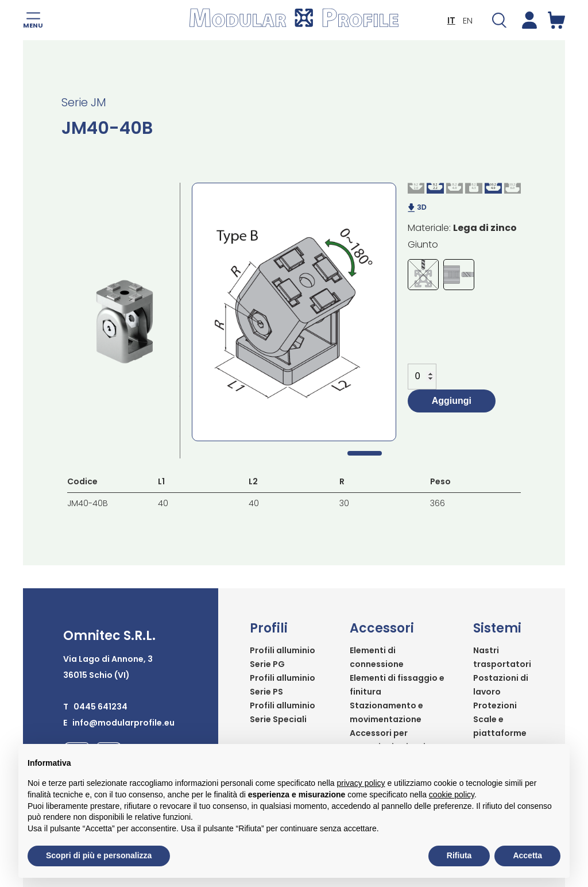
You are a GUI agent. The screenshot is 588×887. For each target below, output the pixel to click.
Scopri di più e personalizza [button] (99, 855)
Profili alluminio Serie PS (283, 685)
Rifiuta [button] (459, 855)
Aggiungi (452, 401)
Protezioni (495, 705)
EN (468, 20)
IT (451, 20)
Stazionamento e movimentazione (386, 712)
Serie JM (84, 102)
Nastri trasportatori (502, 657)
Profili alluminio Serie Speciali (283, 712)
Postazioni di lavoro (501, 685)
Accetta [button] (527, 855)
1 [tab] (365, 453)
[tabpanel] (294, 312)
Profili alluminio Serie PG (283, 657)
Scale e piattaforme (500, 726)
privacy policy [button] (361, 783)
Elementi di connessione (377, 657)
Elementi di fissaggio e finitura (397, 685)
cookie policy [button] (452, 795)
